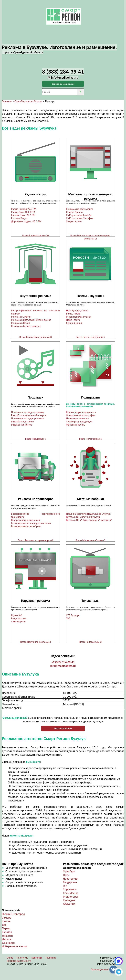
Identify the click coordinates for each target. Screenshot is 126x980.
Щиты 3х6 (17, 617)
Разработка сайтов (22, 425)
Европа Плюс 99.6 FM (23, 215)
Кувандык (69, 903)
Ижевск (7, 942)
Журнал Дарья (74, 323)
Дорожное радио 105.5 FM (26, 221)
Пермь (6, 931)
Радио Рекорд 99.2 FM (24, 209)
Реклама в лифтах (21, 317)
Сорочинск (70, 892)
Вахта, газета (73, 314)
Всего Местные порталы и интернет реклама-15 (90, 237)
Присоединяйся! (100, 972)
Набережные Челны (15, 949)
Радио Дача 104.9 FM (23, 212)
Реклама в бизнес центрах (26, 327)
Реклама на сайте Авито (80, 209)
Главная (7, 101)
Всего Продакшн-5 (36, 440)
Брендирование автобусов (26, 528)
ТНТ (68, 620)
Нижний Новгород (13, 916)
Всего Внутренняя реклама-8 (36, 338)
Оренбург (69, 874)
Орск (66, 877)
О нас (10, 960)
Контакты (37, 960)
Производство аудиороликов (27, 419)
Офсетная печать (76, 425)
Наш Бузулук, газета (77, 311)
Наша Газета (73, 320)
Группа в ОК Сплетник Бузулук (83, 518)
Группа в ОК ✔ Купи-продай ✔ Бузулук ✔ (89, 521)
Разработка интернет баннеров (29, 416)
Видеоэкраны (19, 620)
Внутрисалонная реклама (26, 521)
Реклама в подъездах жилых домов (31, 320)
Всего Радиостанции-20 (36, 235)
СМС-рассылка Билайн (79, 215)
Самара (7, 920)
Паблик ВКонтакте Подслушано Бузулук (88, 515)
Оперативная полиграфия (81, 416)
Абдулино (69, 906)
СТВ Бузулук (73, 617)
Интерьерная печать (78, 419)
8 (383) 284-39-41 (110, 963)
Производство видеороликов (28, 413)
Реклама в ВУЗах (20, 323)
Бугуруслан (70, 885)
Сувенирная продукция (79, 422)
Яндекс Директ (74, 212)
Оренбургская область (28, 101)
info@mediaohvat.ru (63, 668)
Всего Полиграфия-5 (90, 440)
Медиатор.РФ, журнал (79, 317)
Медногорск (71, 899)
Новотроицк (71, 881)
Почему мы (22, 960)
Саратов (7, 934)
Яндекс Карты (74, 221)
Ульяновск (8, 945)
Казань (6, 923)
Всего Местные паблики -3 (90, 542)
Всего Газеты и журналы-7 (90, 338)
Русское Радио (19, 218)
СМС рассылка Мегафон (80, 218)
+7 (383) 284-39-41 (63, 665)
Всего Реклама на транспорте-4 (35, 542)
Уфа (4, 927)
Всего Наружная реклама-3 (36, 644)
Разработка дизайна (23, 422)
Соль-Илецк (70, 895)
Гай (65, 888)
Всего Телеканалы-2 (90, 644)
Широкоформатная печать (81, 413)
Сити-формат (18, 623)
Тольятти (7, 938)
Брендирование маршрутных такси (31, 524)
